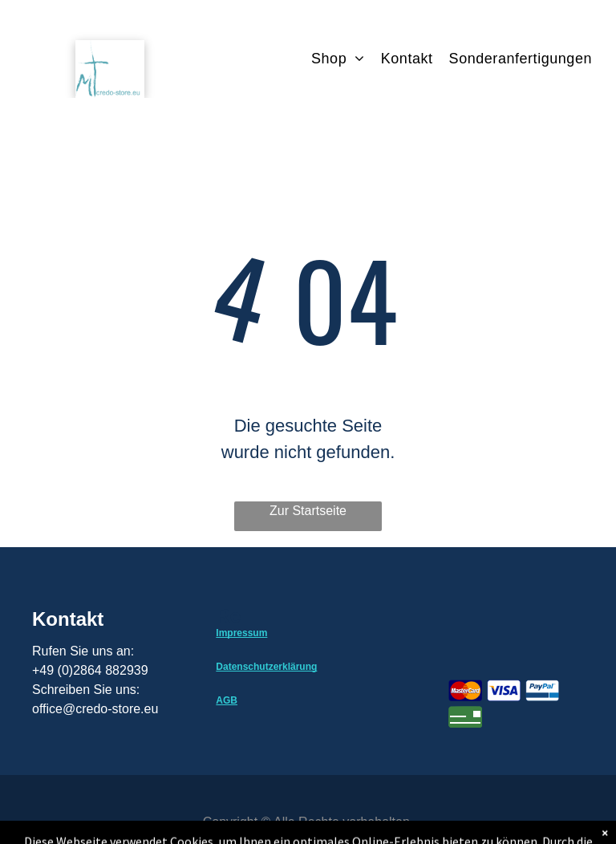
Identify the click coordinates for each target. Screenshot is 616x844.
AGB (227, 700)
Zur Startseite (308, 511)
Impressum (241, 633)
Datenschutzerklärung (266, 667)
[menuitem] (346, 59)
